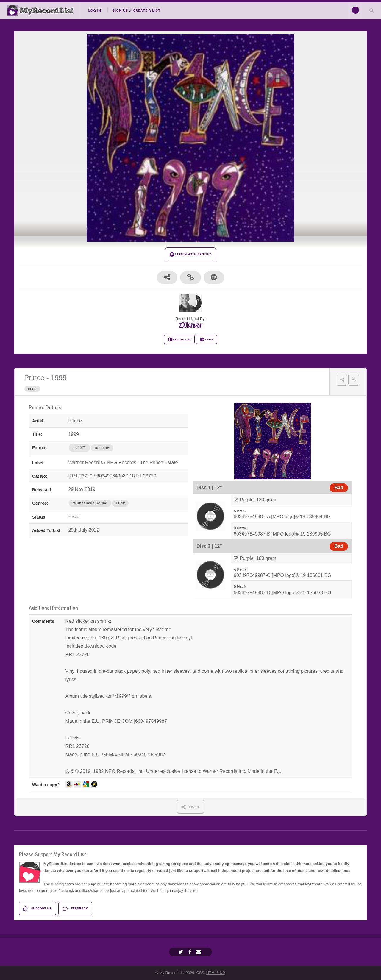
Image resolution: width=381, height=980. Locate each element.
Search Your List (371, 10)
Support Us (37, 909)
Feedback (75, 909)
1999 (58, 378)
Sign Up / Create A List (136, 10)
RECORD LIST (179, 340)
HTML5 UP (216, 973)
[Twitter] (182, 952)
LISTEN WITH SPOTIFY (191, 254)
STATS (206, 340)
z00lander (190, 325)
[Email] (199, 952)
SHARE (191, 807)
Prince (34, 378)
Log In (95, 10)
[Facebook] (190, 952)
